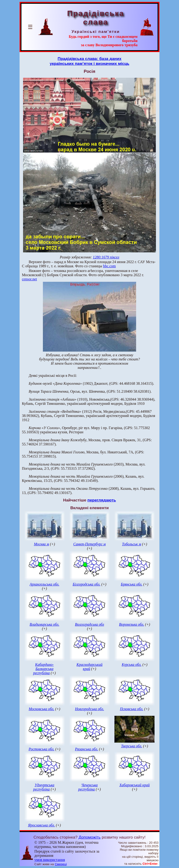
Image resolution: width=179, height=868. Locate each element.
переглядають (102, 500)
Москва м (42, 544)
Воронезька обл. (132, 624)
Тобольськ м (132, 544)
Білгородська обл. (87, 584)
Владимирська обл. (44, 624)
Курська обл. (132, 665)
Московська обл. (41, 709)
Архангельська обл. (44, 584)
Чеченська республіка (88, 787)
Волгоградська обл (90, 624)
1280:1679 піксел (106, 257)
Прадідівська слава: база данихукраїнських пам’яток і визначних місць (89, 61)
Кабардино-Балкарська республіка (43, 669)
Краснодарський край (89, 667)
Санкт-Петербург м (89, 544)
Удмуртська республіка (44, 787)
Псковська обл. (131, 709)
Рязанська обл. (87, 749)
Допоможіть (89, 837)
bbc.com (109, 266)
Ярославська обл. (41, 825)
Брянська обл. (131, 584)
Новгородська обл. (90, 709)
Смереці (61, 864)
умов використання (50, 860)
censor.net (29, 279)
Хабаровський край (134, 785)
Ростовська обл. (41, 749)
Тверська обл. (131, 746)
